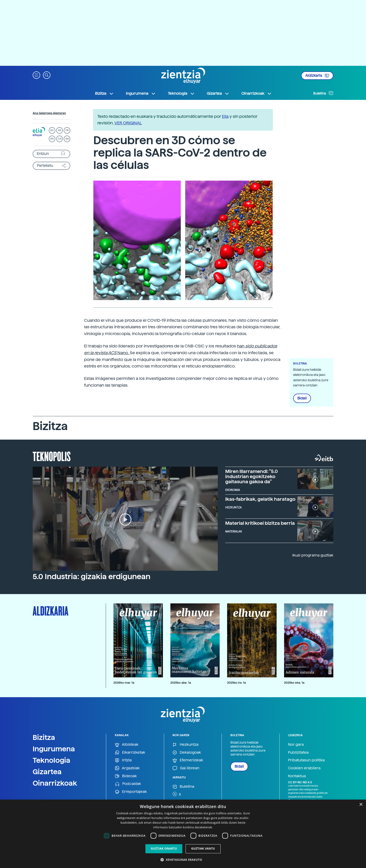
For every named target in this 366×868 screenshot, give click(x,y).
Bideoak (126, 776)
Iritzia (123, 760)
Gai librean (186, 768)
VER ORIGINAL (128, 123)
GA (67, 139)
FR (67, 130)
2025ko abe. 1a (181, 683)
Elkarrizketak (130, 753)
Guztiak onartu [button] (164, 849)
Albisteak (127, 745)
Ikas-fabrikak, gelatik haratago (260, 499)
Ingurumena (54, 749)
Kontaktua (297, 776)
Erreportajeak (131, 792)
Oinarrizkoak (55, 783)
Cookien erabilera (304, 768)
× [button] (361, 805)
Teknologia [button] (181, 94)
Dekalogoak (187, 753)
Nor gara (296, 744)
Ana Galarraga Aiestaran (49, 113)
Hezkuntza (185, 745)
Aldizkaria (317, 76)
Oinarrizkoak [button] (257, 94)
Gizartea (47, 772)
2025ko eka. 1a (294, 683)
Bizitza (44, 737)
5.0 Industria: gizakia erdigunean (91, 577)
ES (60, 130)
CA (60, 139)
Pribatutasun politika (306, 760)
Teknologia (51, 760)
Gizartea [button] (218, 94)
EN (52, 139)
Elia (225, 116)
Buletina (323, 93)
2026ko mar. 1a (124, 683)
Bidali (302, 398)
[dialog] (183, 834)
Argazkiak (127, 768)
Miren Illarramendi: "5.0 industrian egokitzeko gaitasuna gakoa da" (252, 476)
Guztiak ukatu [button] (203, 849)
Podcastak (128, 784)
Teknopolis (52, 456)
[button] (36, 75)
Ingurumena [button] (141, 94)
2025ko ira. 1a (236, 683)
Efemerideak (188, 760)
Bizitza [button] (104, 94)
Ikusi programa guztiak (313, 555)
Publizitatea (298, 752)
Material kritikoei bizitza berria (260, 523)
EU (52, 130)
